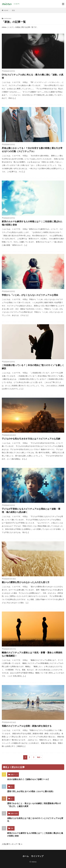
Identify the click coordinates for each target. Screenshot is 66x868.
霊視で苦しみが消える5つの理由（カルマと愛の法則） (31, 791)
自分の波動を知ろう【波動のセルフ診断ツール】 (28, 779)
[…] (14, 98)
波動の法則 (14, 813)
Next (39, 757)
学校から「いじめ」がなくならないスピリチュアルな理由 (30, 295)
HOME (6, 10)
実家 (12, 828)
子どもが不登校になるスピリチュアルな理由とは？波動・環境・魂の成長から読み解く (31, 510)
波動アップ (14, 775)
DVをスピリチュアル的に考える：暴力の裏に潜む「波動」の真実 (33, 76)
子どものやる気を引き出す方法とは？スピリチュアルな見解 (31, 439)
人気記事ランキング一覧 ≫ (12, 844)
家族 (13, 10)
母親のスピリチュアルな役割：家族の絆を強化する (27, 726)
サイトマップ (37, 856)
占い (12, 787)
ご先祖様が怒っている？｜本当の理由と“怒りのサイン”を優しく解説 (33, 367)
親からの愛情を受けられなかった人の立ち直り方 (26, 582)
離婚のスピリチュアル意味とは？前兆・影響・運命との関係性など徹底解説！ (32, 654)
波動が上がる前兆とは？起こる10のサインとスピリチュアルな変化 (35, 820)
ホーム (26, 856)
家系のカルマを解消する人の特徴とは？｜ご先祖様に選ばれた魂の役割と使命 (32, 223)
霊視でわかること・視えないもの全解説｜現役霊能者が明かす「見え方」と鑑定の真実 (34, 805)
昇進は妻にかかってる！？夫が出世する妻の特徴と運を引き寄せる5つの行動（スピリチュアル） (32, 150)
